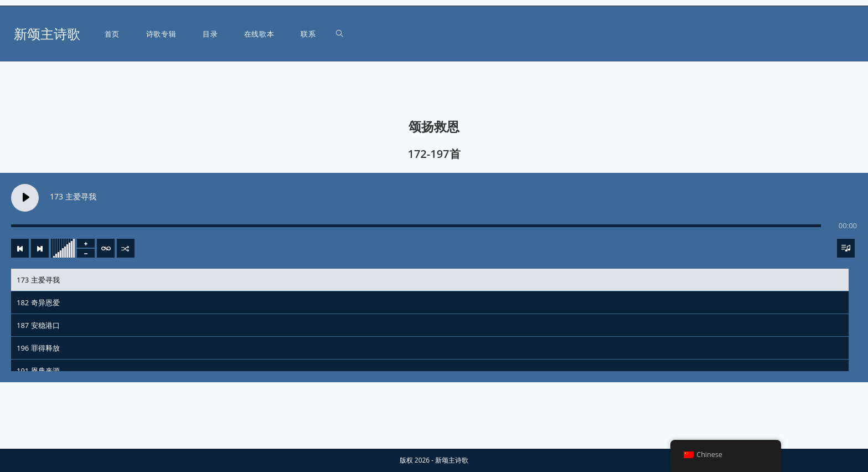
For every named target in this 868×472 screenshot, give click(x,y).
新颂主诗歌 (47, 34)
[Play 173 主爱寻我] (25, 198)
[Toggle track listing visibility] (846, 248)
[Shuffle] (126, 248)
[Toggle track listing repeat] (106, 248)
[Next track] (40, 248)
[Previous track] (20, 248)
